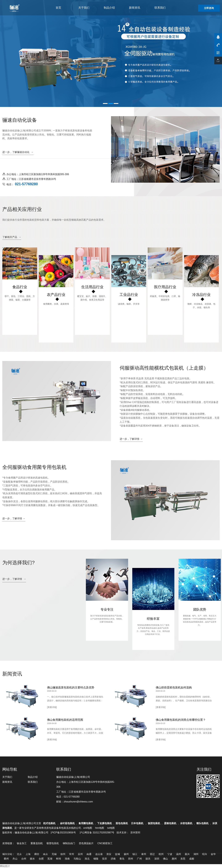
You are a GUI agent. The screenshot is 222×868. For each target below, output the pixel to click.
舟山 (15, 859)
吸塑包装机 (53, 843)
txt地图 (111, 828)
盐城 (117, 854)
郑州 (131, 859)
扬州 (126, 854)
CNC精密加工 (105, 843)
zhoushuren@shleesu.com (78, 802)
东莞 (183, 859)
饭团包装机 (154, 823)
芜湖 (50, 859)
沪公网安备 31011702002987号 (97, 833)
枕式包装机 (50, 823)
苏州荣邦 (135, 833)
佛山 (165, 859)
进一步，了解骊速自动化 (18, 152)
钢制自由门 (69, 843)
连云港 (99, 854)
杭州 (161, 854)
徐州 (63, 854)
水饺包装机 (186, 823)
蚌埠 (59, 859)
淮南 (67, 859)
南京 (45, 854)
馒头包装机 (202, 823)
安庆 (105, 859)
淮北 (87, 859)
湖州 (196, 854)
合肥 (41, 859)
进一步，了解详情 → (131, 439)
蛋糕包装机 (170, 823)
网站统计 (5, 866)
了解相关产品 (12, 237)
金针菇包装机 (67, 823)
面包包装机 (122, 823)
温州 (179, 854)
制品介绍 (109, 8)
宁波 (170, 854)
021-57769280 (72, 797)
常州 (72, 854)
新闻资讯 (135, 8)
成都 (192, 859)
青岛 (122, 859)
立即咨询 (209, 8)
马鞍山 (77, 859)
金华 (213, 854)
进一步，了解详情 (14, 579)
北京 (19, 854)
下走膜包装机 (105, 823)
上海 (28, 854)
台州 (24, 859)
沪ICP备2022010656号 (63, 833)
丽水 (32, 859)
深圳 (157, 859)
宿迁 (152, 854)
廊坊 (37, 854)
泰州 (144, 854)
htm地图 (100, 828)
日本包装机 (138, 823)
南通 (89, 854)
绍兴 (205, 854)
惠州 (174, 859)
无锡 (54, 854)
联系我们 (160, 8)
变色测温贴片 (86, 843)
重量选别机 (37, 843)
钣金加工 (22, 843)
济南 (113, 859)
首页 (58, 8)
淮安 (109, 854)
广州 (139, 859)
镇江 (135, 854)
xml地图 (88, 828)
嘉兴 (187, 854)
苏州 (80, 854)
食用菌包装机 (86, 823)
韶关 (148, 859)
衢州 (6, 859)
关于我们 (84, 8)
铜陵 (96, 859)
